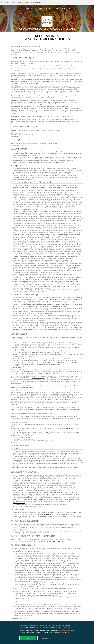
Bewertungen (42, 9)
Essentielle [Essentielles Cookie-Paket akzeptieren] (46, 638)
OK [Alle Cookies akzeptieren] (28, 638)
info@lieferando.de (22, 140)
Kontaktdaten (54, 9)
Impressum (66, 9)
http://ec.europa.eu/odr (38, 499)
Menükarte (30, 9)
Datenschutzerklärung (56, 541)
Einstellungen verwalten (64, 631)
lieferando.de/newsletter (45, 514)
